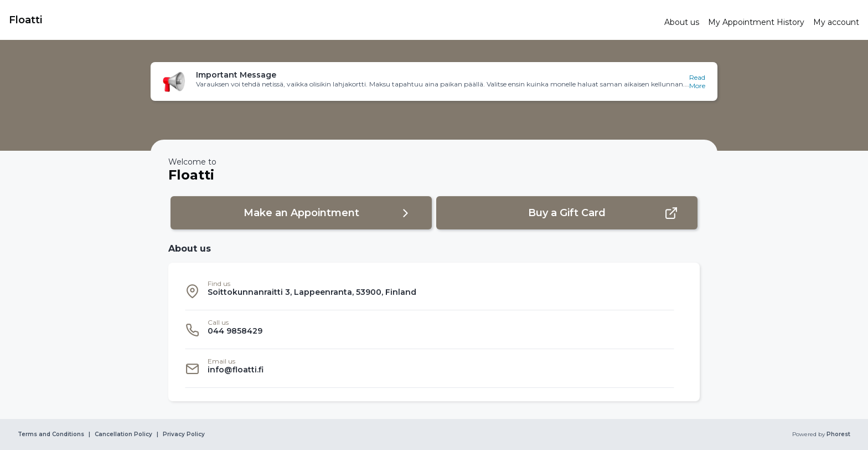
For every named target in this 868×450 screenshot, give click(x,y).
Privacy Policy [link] (184, 434)
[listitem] (430, 291)
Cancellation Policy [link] (123, 434)
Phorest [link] (838, 434)
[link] (332, 20)
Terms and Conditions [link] (51, 434)
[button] (434, 81)
